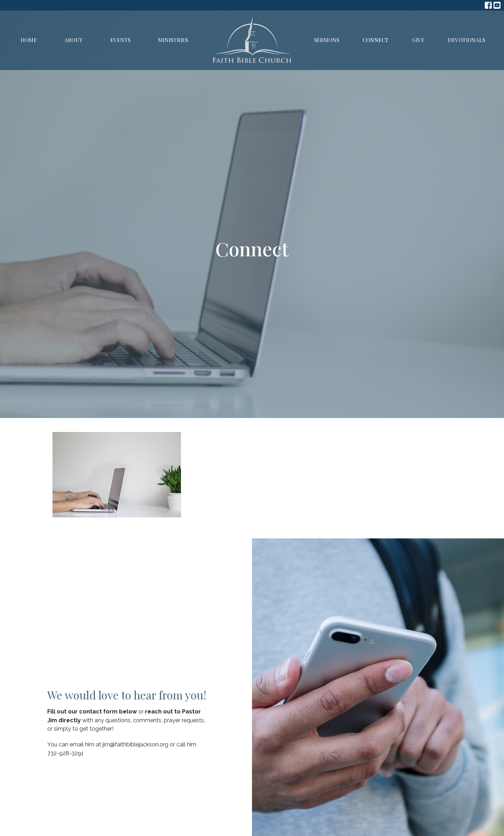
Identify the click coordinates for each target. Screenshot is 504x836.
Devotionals (466, 40)
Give (418, 40)
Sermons (327, 40)
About (73, 40)
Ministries (173, 40)
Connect (376, 40)
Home (29, 40)
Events (120, 40)
